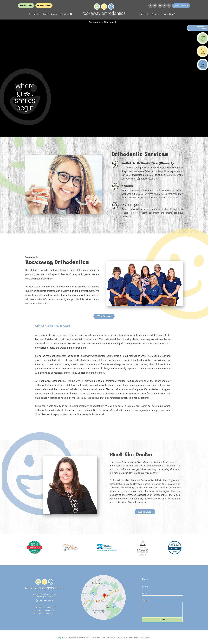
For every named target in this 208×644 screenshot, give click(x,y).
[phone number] (162, 594)
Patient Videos (44, 5)
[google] (155, 6)
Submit (162, 620)
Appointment (201, 28)
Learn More (145, 512)
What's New (104, 316)
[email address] (162, 586)
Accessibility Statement (128, 637)
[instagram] (169, 6)
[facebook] (150, 6)
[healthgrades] (164, 6)
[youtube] (160, 6)
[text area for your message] (162, 610)
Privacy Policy (109, 637)
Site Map (96, 637)
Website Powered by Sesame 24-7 (74, 638)
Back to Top (146, 637)
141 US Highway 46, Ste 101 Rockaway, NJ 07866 (44, 596)
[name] (162, 579)
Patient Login (26, 5)
